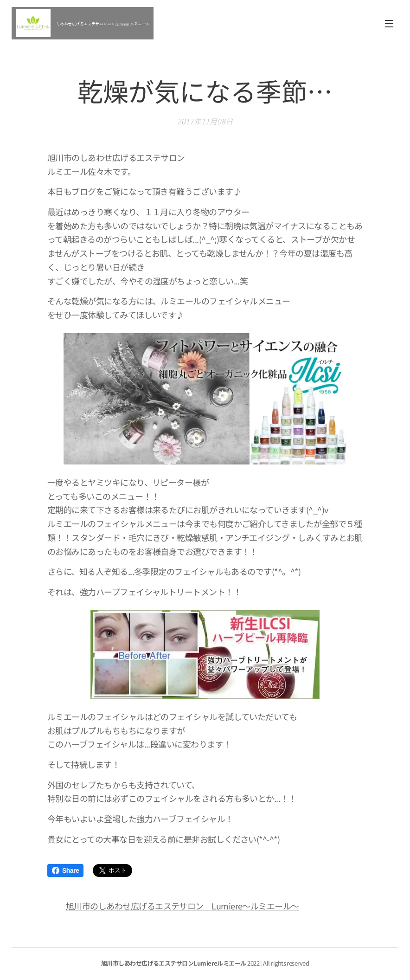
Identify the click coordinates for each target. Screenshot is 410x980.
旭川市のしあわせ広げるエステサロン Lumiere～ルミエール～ (183, 906)
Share (65, 870)
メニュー (389, 24)
